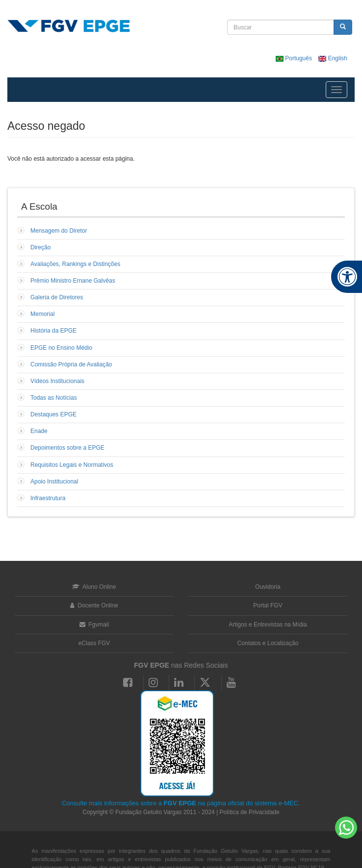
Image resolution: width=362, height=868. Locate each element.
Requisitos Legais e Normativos (72, 465)
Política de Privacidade (250, 812)
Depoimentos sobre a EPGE (67, 448)
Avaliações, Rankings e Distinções (75, 264)
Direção (40, 247)
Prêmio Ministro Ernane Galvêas (73, 281)
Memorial (42, 314)
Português (295, 58)
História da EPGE (53, 331)
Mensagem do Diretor (59, 231)
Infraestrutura (48, 498)
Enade (39, 431)
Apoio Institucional (54, 482)
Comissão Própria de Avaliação (71, 364)
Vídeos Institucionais (57, 381)
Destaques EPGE (53, 414)
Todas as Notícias (54, 398)
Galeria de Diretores (57, 297)
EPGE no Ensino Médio (61, 348)
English (333, 58)
